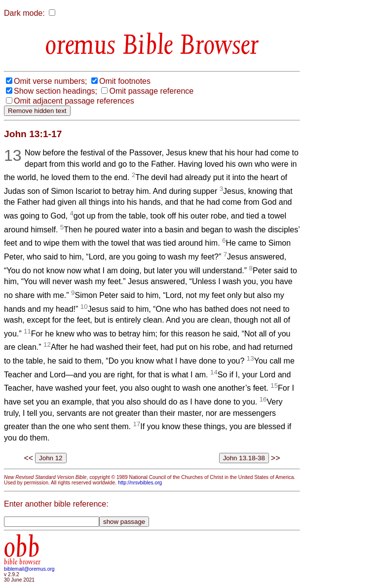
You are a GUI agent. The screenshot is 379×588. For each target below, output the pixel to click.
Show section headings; (56, 91)
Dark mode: (24, 13)
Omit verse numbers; (50, 81)
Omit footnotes (125, 81)
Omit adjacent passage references (74, 101)
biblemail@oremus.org (29, 569)
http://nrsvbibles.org (140, 483)
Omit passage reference (151, 91)
